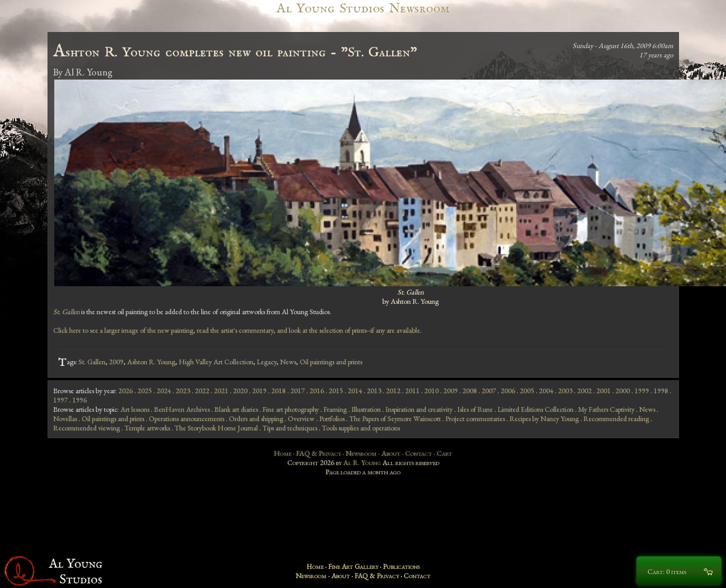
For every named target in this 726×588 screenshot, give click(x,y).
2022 (202, 391)
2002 (584, 391)
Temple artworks (147, 428)
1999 (642, 391)
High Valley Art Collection (216, 362)
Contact (419, 453)
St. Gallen (92, 362)
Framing (335, 409)
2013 (374, 391)
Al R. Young (362, 462)
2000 (623, 391)
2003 (565, 391)
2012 (393, 391)
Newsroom (361, 453)
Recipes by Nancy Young (544, 419)
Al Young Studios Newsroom (363, 9)
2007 (489, 391)
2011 (412, 391)
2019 (259, 391)
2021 (221, 391)
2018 (279, 391)
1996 (80, 400)
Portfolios (332, 419)
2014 (355, 391)
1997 (60, 400)
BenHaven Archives (182, 409)
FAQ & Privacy (319, 453)
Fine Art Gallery (353, 566)
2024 (164, 391)
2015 (336, 391)
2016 (317, 391)
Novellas (65, 419)
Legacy (267, 362)
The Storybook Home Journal (216, 428)
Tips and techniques (290, 428)
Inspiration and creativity (419, 409)
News (288, 362)
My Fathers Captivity (606, 409)
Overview (301, 419)
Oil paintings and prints (331, 362)
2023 (183, 391)
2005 (527, 391)
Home (283, 453)
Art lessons (135, 409)
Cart (444, 453)
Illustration (366, 409)
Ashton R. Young (151, 362)
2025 (145, 391)
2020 (240, 391)
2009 (116, 362)
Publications (401, 566)
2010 (431, 391)
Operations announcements (187, 419)
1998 (661, 391)
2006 (508, 391)
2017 (298, 391)
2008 (470, 391)
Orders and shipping (256, 419)
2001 (604, 391)
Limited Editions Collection (536, 409)
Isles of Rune (475, 409)
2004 (546, 391)
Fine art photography (291, 409)
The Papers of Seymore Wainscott (395, 419)
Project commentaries (475, 419)
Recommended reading (616, 419)
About (391, 453)
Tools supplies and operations (361, 428)
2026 (126, 391)
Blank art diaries (236, 409)
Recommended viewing (87, 428)
